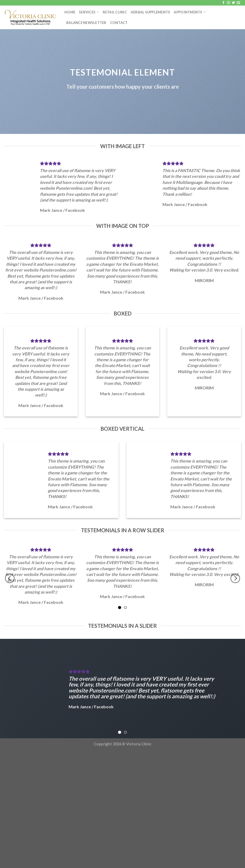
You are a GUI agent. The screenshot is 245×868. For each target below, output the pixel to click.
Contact (119, 23)
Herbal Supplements (150, 12)
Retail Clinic (115, 12)
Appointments (190, 12)
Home (70, 12)
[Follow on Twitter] (233, 3)
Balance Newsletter (86, 23)
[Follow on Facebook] (223, 3)
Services (89, 12)
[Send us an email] (238, 3)
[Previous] (10, 578)
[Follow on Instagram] (228, 3)
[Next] (235, 578)
